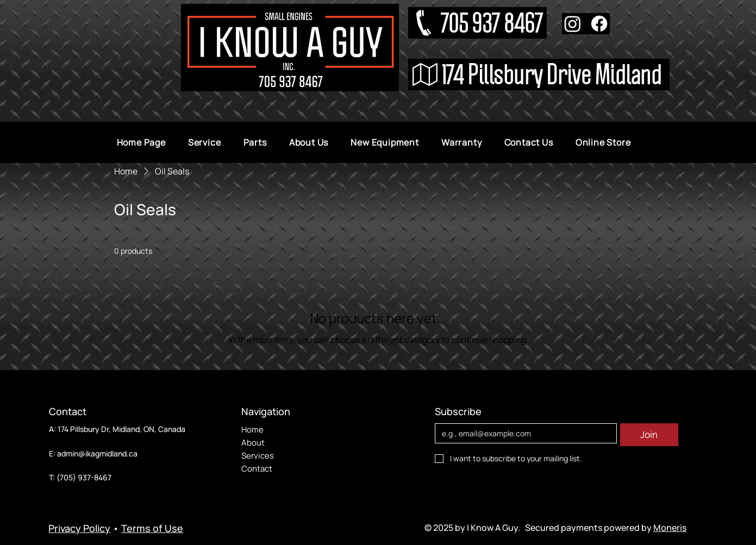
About (253, 443)
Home (252, 430)
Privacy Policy (79, 528)
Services (258, 456)
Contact (257, 469)
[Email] (523, 434)
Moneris (670, 528)
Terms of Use (152, 528)
